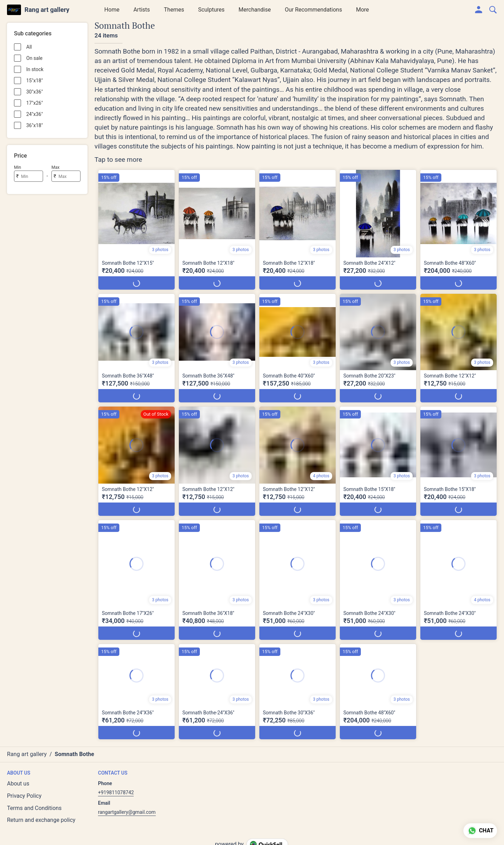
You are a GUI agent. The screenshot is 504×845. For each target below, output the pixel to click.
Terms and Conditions (34, 808)
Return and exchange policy (41, 820)
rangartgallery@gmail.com (127, 812)
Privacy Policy (24, 796)
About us (18, 784)
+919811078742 (116, 792)
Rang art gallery (47, 10)
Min (17, 167)
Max (55, 167)
